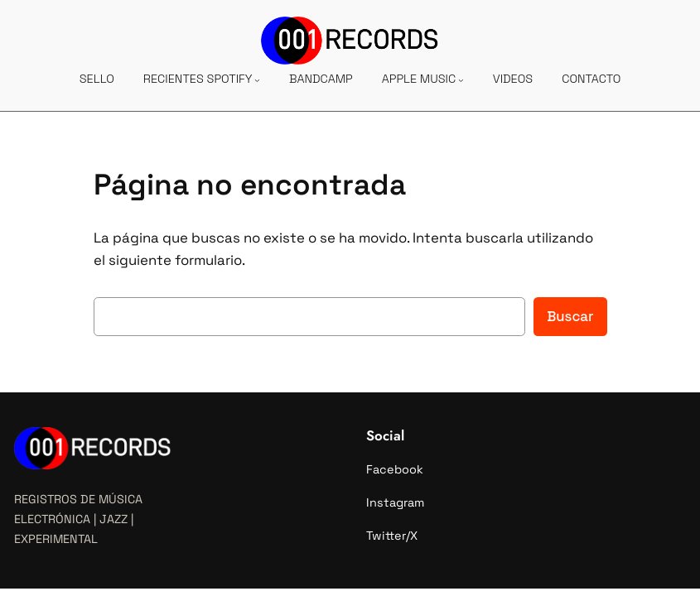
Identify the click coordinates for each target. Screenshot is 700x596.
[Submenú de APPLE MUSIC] (461, 80)
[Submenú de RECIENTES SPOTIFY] (257, 80)
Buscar (570, 316)
